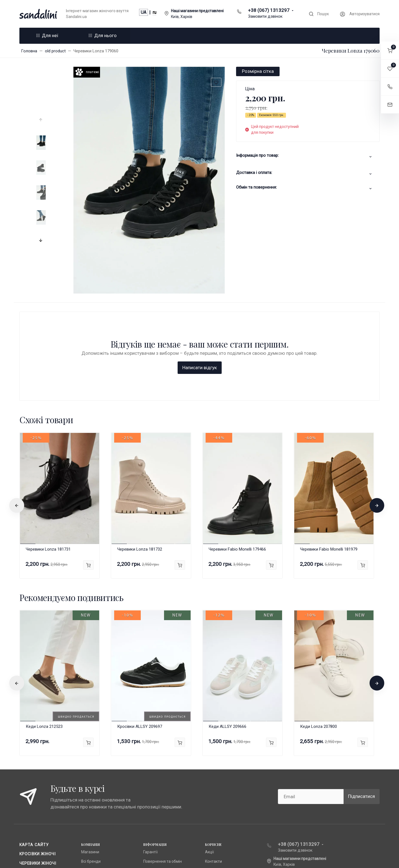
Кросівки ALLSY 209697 (140, 637)
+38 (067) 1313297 (269, 10)
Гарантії (150, 762)
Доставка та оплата (44, 792)
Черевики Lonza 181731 (48, 460)
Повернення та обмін (163, 772)
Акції (209, 762)
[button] (390, 51)
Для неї (47, 35)
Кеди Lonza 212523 (44, 637)
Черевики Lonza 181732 (140, 460)
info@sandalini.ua (293, 784)
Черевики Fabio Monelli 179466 (237, 460)
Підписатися (361, 707)
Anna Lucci (90, 781)
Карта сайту (34, 755)
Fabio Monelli (92, 800)
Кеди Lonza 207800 (319, 637)
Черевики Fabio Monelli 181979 (329, 460)
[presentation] (41, 120)
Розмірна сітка (258, 71)
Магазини (90, 762)
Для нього (103, 35)
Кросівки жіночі (38, 764)
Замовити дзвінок (265, 16)
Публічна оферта (158, 781)
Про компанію (156, 790)
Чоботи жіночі (36, 783)
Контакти (213, 772)
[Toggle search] (319, 14)
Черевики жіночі (38, 774)
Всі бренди (91, 772)
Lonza (86, 790)
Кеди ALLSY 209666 (227, 637)
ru (154, 12)
